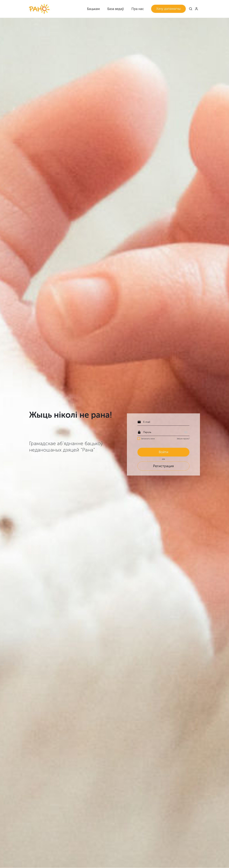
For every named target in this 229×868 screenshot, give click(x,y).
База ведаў (116, 9)
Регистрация (163, 466)
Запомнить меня (148, 438)
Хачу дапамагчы (168, 9)
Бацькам (93, 9)
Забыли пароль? (183, 438)
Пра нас (138, 9)
